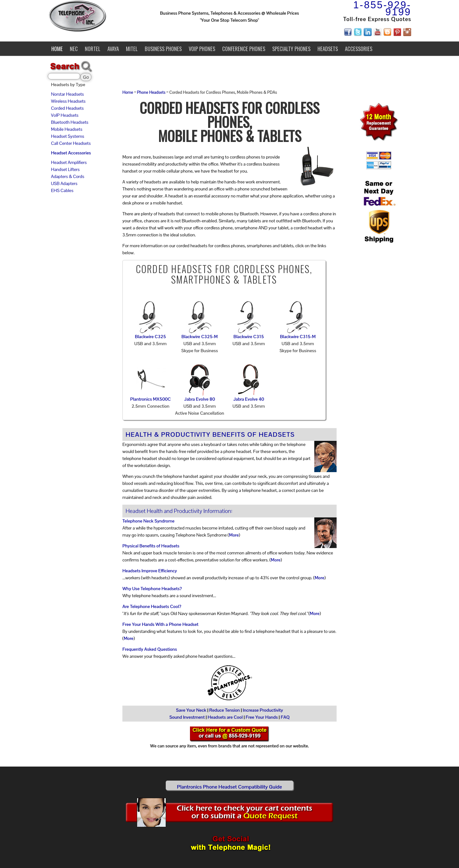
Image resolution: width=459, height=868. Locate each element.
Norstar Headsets (67, 94)
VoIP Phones (202, 49)
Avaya (113, 49)
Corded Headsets (67, 108)
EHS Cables (62, 190)
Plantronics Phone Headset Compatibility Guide (229, 787)
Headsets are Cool (225, 717)
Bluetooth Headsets (70, 122)
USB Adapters (64, 183)
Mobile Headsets (67, 129)
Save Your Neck (191, 710)
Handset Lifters (65, 169)
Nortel (93, 49)
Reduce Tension (225, 710)
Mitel (132, 49)
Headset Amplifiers (69, 162)
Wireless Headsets (68, 101)
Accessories (359, 49)
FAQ (285, 717)
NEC (74, 49)
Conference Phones (244, 49)
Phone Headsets (151, 93)
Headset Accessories (71, 153)
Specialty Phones (291, 49)
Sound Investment (187, 717)
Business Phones (163, 49)
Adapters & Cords (68, 176)
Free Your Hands (262, 717)
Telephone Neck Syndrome (148, 521)
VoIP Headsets (65, 115)
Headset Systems (68, 136)
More (234, 535)
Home (57, 49)
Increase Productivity (263, 710)
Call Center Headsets (71, 143)
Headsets (328, 49)
